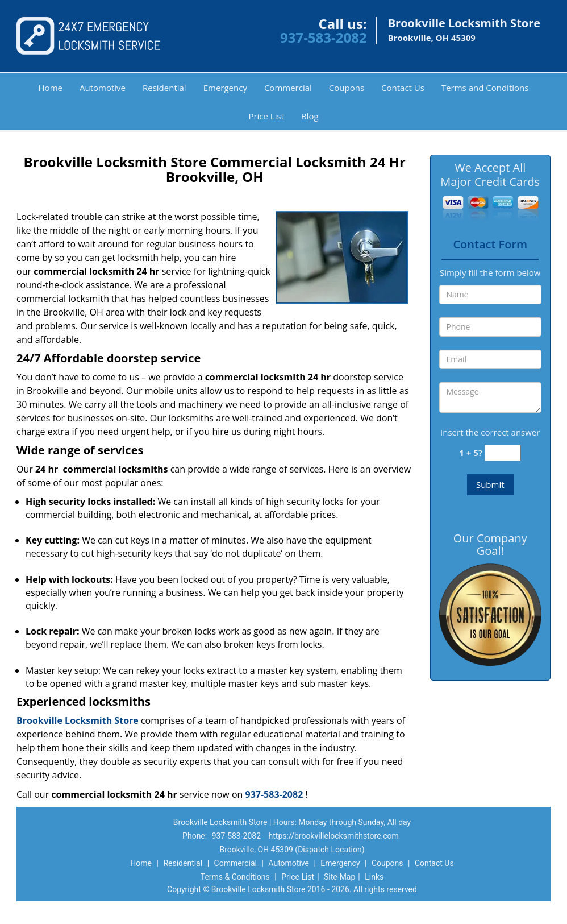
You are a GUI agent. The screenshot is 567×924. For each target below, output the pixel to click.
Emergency (225, 88)
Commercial (288, 88)
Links (374, 877)
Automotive (103, 88)
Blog (310, 116)
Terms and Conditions (485, 88)
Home (51, 88)
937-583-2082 (324, 37)
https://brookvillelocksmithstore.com (334, 836)
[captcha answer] (503, 453)
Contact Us (403, 88)
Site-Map (339, 877)
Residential (164, 88)
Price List (266, 116)
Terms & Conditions (235, 877)
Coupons (347, 88)
